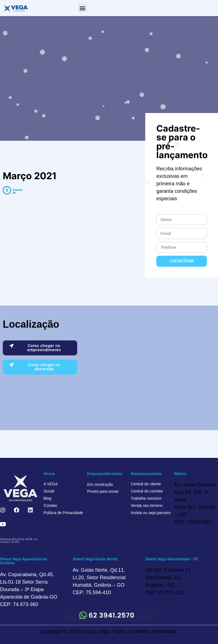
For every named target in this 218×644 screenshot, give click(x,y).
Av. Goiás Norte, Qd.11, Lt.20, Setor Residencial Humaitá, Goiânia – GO (99, 578)
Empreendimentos (105, 474)
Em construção (100, 484)
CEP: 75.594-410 (92, 592)
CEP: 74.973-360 (19, 604)
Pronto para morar (103, 491)
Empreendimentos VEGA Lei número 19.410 (19, 540)
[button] (83, 8)
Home (49, 474)
